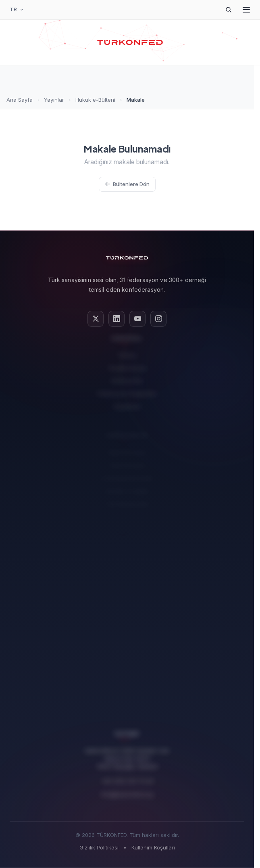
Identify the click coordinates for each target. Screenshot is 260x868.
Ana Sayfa (20, 100)
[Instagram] (158, 319)
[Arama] (229, 10)
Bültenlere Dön (127, 184)
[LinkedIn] (116, 319)
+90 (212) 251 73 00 (127, 778)
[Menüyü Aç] (246, 10)
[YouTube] (137, 319)
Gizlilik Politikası (99, 847)
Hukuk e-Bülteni (95, 100)
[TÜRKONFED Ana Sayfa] (130, 42)
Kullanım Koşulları (153, 847)
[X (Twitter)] (96, 319)
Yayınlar (54, 100)
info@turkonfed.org (127, 791)
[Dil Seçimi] (17, 10)
